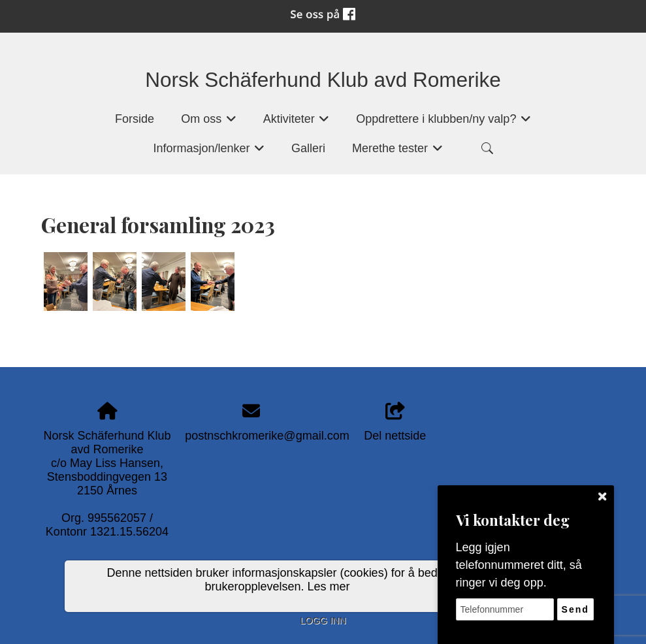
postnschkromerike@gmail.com (267, 436)
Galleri (308, 148)
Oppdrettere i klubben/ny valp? (444, 123)
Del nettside (395, 422)
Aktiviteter (297, 123)
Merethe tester (397, 153)
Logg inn (323, 620)
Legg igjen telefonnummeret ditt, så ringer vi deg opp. (519, 565)
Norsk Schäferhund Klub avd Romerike (323, 80)
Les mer (329, 587)
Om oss (209, 123)
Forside (135, 119)
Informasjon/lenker (209, 153)
